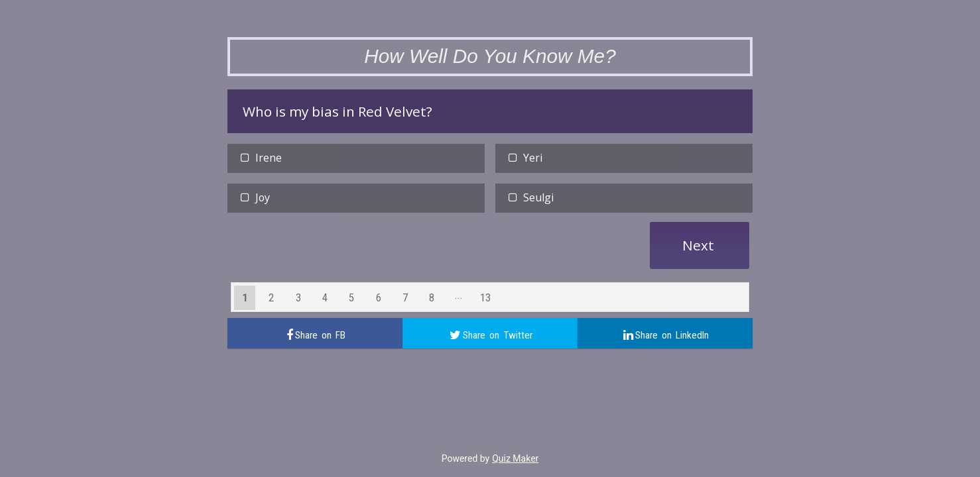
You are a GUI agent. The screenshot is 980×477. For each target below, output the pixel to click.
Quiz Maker (515, 458)
